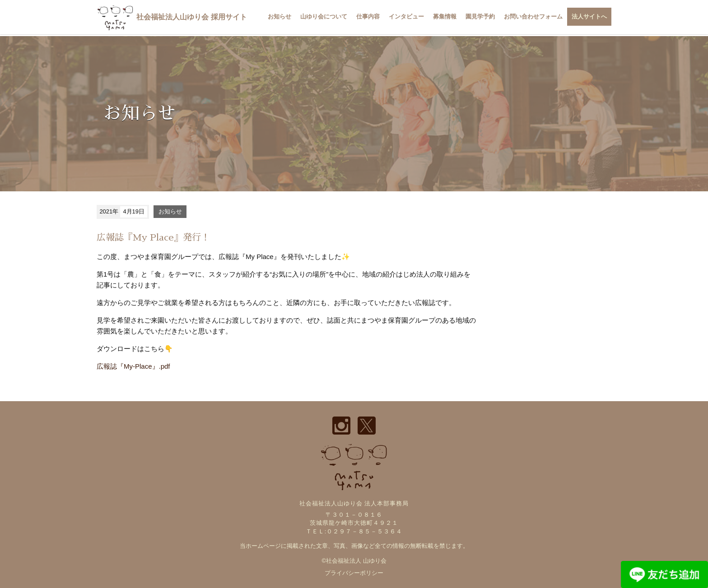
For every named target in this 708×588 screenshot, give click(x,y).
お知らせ (279, 16)
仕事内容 (368, 16)
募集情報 (445, 16)
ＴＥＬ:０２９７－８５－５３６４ (354, 531)
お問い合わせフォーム (533, 16)
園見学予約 (480, 16)
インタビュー (406, 16)
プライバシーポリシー (354, 573)
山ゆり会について (324, 16)
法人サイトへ (589, 16)
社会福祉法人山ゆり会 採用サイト (172, 17)
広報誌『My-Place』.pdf (133, 366)
